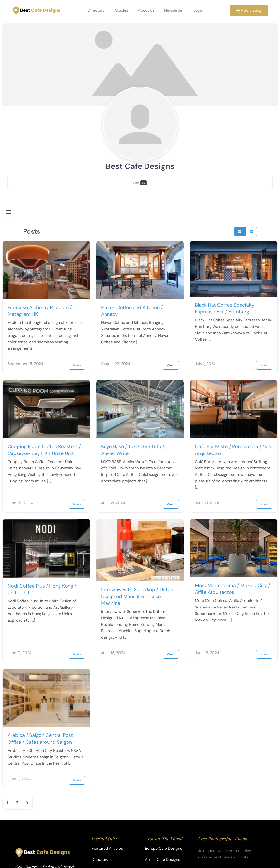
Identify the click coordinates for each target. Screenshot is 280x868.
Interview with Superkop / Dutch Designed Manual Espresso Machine (137, 596)
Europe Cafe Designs (164, 848)
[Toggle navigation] (9, 212)
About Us (145, 10)
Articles (121, 10)
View (77, 365)
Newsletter (173, 10)
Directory (95, 10)
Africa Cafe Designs (163, 860)
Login (198, 10)
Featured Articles (107, 848)
